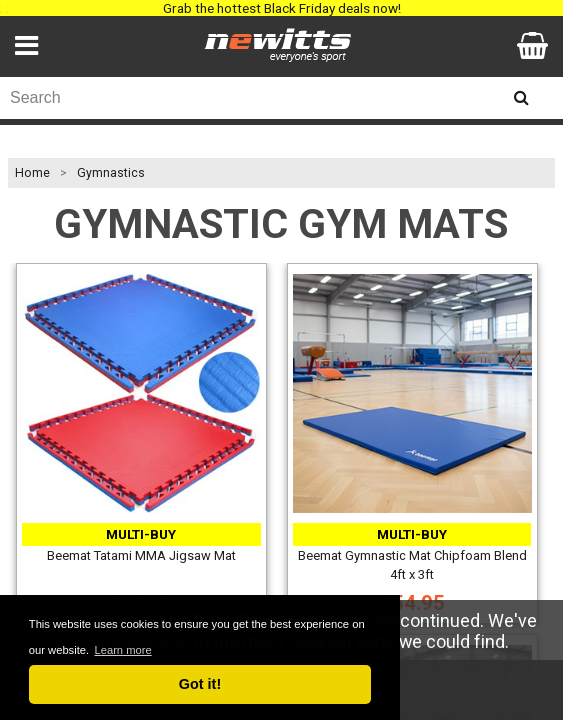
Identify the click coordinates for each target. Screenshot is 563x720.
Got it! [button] (200, 684)
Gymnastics (111, 173)
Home (32, 173)
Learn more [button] (122, 650)
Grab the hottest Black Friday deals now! (282, 8)
